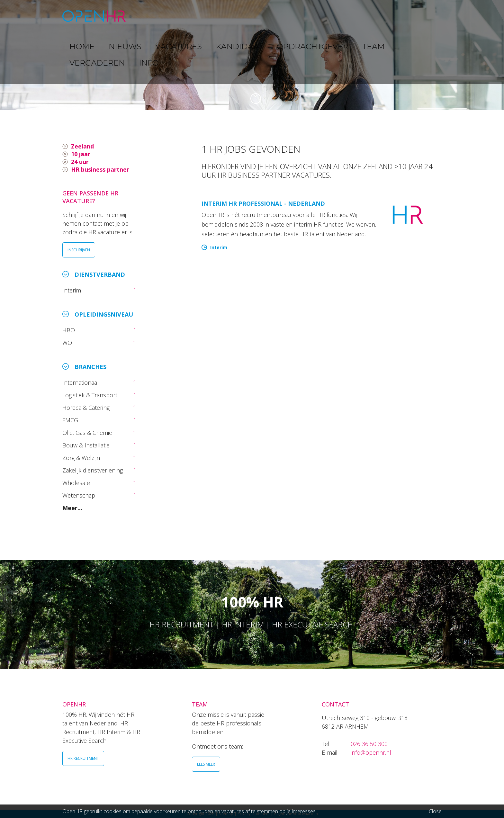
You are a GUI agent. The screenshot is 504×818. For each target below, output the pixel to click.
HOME (149, 16)
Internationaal (81, 382)
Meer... (72, 508)
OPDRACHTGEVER (307, 16)
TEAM (348, 16)
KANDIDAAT (257, 16)
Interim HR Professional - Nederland (263, 203)
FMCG (71, 420)
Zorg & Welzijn (82, 458)
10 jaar (81, 154)
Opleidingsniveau (104, 314)
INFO (420, 16)
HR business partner (100, 169)
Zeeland (82, 146)
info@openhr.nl (371, 752)
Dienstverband (100, 274)
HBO (69, 330)
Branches (90, 367)
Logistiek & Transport (91, 395)
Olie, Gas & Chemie (88, 433)
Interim (73, 290)
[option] (252, 55)
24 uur (80, 162)
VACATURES (215, 16)
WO (68, 343)
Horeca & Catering (87, 408)
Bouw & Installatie (87, 445)
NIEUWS (178, 16)
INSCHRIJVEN (79, 250)
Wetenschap (80, 495)
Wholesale (77, 483)
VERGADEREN (385, 16)
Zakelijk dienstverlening (93, 470)
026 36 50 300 (369, 744)
